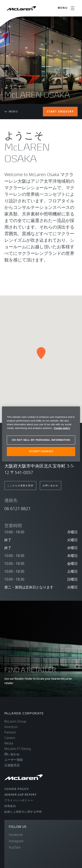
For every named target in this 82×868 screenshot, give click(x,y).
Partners (10, 732)
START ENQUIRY (60, 111)
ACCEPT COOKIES (41, 451)
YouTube (15, 847)
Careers (10, 738)
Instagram (16, 841)
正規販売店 (12, 765)
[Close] (74, 412)
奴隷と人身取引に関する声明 (23, 812)
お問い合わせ (51, 485)
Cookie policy (17, 789)
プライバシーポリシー (19, 800)
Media (9, 743)
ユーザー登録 (14, 760)
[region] (41, 434)
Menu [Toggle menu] (11, 111)
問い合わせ (12, 754)
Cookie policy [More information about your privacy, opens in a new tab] (62, 428)
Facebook (16, 835)
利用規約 (10, 806)
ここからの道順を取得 (20, 485)
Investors (11, 727)
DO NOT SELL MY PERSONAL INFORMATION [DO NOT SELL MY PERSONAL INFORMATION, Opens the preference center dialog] (41, 440)
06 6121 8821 (17, 508)
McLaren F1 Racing (18, 749)
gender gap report (21, 795)
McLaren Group (15, 721)
